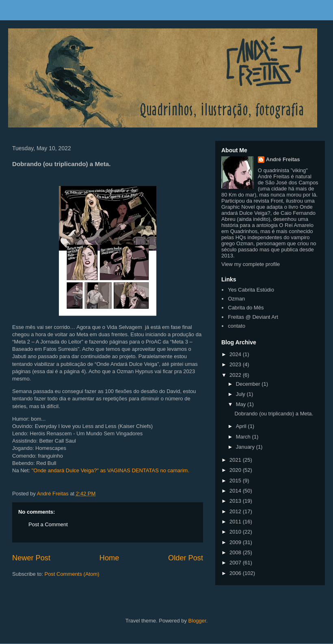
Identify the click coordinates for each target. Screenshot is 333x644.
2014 (236, 491)
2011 (236, 522)
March (244, 437)
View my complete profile (251, 264)
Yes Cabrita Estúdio (251, 290)
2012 (236, 511)
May (242, 404)
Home (109, 558)
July (241, 394)
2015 (236, 481)
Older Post (186, 558)
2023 (236, 364)
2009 (236, 542)
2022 (236, 375)
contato (237, 326)
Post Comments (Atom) (72, 574)
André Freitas (283, 159)
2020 (236, 470)
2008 (236, 552)
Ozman (236, 299)
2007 (236, 563)
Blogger (197, 621)
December (249, 384)
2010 (236, 532)
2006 (236, 573)
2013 (236, 501)
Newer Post (31, 558)
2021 (236, 460)
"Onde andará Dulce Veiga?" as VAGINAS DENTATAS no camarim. (110, 470)
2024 (236, 354)
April (242, 426)
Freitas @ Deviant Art (253, 317)
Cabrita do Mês (246, 308)
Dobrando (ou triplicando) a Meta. (274, 414)
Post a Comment (48, 524)
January (246, 447)
